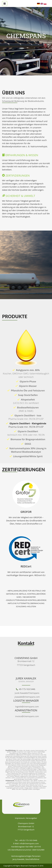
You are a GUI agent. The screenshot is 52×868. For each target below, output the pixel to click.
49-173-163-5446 (27, 689)
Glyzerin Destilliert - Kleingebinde (26, 425)
